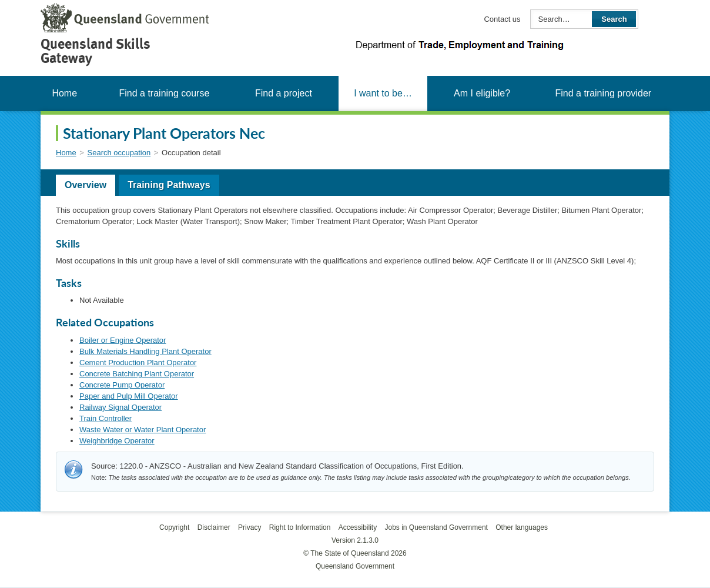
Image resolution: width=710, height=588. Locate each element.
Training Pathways (169, 185)
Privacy (249, 527)
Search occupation (119, 153)
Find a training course (164, 93)
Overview (86, 185)
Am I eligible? (482, 93)
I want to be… (383, 93)
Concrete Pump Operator (122, 385)
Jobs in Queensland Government (436, 527)
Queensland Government (355, 566)
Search (614, 19)
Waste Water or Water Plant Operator (143, 430)
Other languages (522, 527)
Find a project (284, 93)
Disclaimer (214, 527)
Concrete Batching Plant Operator (137, 374)
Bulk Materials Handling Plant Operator (145, 351)
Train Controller (106, 418)
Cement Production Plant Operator (138, 363)
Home (64, 93)
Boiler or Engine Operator (123, 340)
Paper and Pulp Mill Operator (129, 396)
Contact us (502, 19)
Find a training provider (603, 93)
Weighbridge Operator (117, 441)
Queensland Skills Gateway (96, 51)
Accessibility (358, 527)
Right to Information (300, 527)
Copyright (174, 527)
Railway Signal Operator (120, 407)
